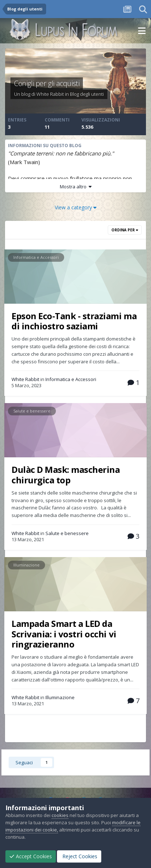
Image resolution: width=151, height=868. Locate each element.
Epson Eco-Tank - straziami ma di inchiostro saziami (74, 321)
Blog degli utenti (87, 94)
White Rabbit (50, 94)
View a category (76, 207)
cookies (60, 815)
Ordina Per (125, 230)
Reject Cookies (79, 856)
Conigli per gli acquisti (47, 83)
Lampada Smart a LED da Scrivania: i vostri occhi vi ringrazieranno (64, 634)
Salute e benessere (32, 411)
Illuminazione (26, 565)
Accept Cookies (31, 856)
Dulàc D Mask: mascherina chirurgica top (66, 475)
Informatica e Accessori (36, 257)
